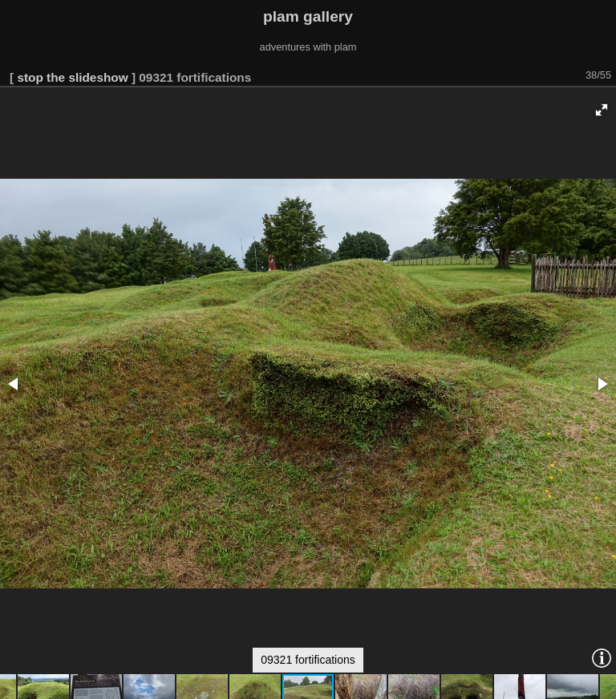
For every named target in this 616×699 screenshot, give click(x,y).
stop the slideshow (72, 77)
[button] (602, 110)
